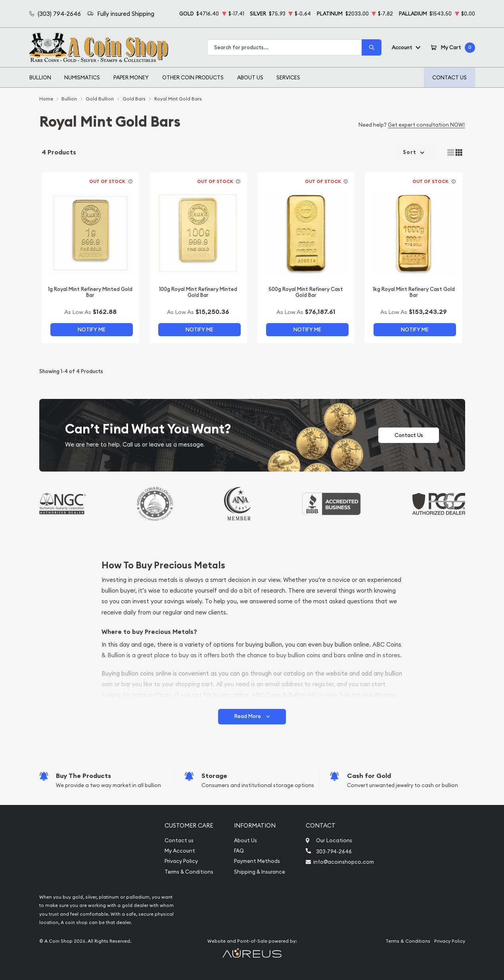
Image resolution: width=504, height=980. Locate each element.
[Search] (372, 47)
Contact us (179, 840)
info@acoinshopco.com (344, 862)
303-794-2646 (334, 851)
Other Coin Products (193, 77)
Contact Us (449, 77)
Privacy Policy (181, 861)
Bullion (40, 77)
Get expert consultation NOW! (426, 125)
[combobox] (285, 47)
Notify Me (92, 330)
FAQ (239, 851)
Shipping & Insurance (260, 872)
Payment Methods (257, 861)
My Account (180, 851)
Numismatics (82, 77)
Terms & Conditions (189, 872)
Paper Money (131, 77)
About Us (250, 77)
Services (288, 77)
